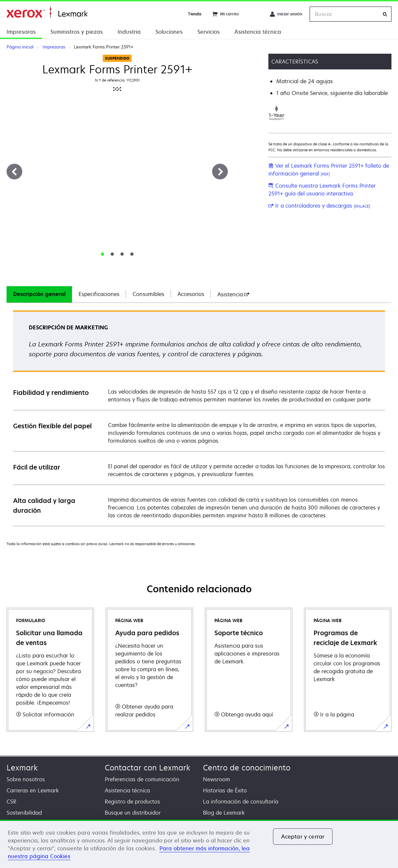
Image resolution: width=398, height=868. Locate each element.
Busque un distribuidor (133, 813)
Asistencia (233, 294)
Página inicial (47, 12)
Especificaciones (99, 294)
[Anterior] (14, 172)
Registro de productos (132, 802)
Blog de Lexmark (224, 813)
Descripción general (39, 294)
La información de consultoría (241, 802)
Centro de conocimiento (247, 768)
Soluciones (169, 32)
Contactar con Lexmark (147, 768)
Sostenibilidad (24, 813)
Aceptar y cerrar (303, 837)
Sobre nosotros (26, 779)
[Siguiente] (220, 172)
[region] (199, 844)
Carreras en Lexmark (33, 790)
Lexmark (22, 768)
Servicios (208, 32)
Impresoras (21, 32)
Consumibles (148, 294)
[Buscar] (385, 14)
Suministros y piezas (77, 32)
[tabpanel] (199, 418)
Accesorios (191, 294)
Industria (129, 32)
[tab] (102, 254)
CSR (11, 802)
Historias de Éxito (225, 790)
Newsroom (217, 779)
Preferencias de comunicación (142, 779)
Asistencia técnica (258, 32)
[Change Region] (254, 14)
